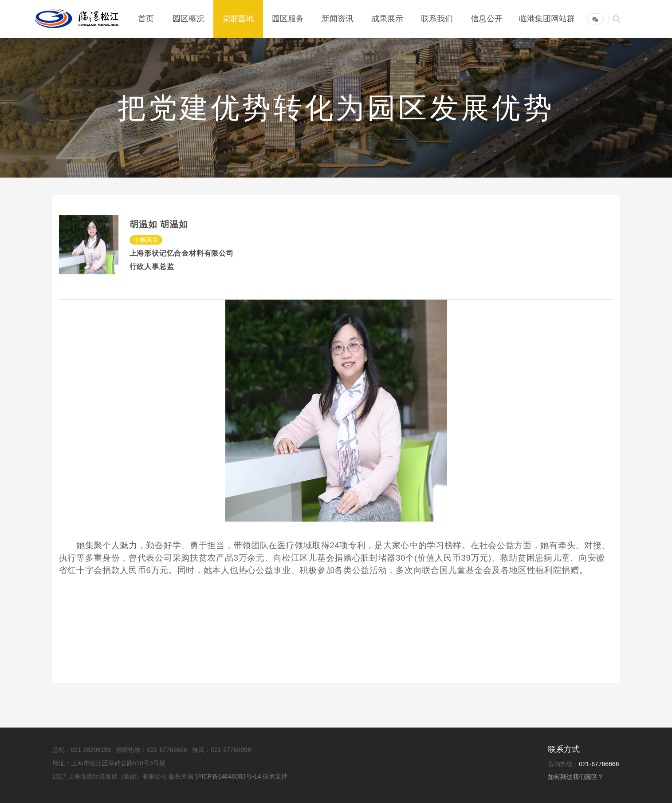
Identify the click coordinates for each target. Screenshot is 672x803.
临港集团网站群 (547, 19)
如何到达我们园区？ (576, 777)
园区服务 (288, 19)
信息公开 (487, 19)
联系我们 (437, 19)
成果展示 (387, 19)
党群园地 (238, 19)
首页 (146, 19)
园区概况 (189, 19)
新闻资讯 (338, 19)
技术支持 (275, 776)
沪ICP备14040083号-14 (229, 776)
